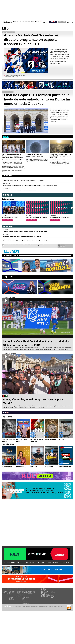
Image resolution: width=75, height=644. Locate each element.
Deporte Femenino (25, 597)
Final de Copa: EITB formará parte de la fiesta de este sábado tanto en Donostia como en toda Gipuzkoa (37, 99)
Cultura (18, 594)
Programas (11, 597)
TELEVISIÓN (10, 251)
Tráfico (43, 591)
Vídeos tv (4, 592)
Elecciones (44, 593)
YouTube (53, 597)
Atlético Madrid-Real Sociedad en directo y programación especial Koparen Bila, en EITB (32, 40)
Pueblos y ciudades (46, 595)
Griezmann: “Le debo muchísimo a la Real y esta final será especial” (22, 236)
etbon (11, 277)
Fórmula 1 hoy (25, 595)
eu (70, 22)
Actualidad (19, 590)
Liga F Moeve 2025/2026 (26, 592)
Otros (36, 22)
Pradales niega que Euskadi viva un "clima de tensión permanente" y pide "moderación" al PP (30, 186)
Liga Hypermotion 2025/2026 (27, 594)
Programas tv (5, 591)
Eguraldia (19, 596)
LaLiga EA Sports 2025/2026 (27, 591)
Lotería (43, 593)
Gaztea (11, 594)
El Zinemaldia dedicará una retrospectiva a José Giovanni (19, 190)
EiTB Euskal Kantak (13, 596)
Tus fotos (61, 245)
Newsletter (53, 589)
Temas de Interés (45, 594)
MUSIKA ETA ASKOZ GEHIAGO (59, 563)
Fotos (34, 591)
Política (18, 592)
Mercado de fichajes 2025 (27, 596)
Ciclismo (24, 600)
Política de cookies (34, 606)
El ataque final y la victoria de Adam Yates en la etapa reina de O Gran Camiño (25, 231)
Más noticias (8, 176)
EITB (5, 28)
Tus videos (61, 247)
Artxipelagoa (12, 600)
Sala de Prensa (45, 596)
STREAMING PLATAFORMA (35, 563)
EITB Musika (12, 595)
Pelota (23, 598)
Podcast (11, 598)
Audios (34, 592)
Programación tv (6, 590)
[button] (72, 208)
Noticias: (19, 589)
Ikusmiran (19, 595)
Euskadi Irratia (12, 590)
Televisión (27, 22)
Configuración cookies (43, 606)
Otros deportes (25, 602)
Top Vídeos (35, 590)
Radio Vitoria (12, 592)
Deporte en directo (25, 603)
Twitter (52, 591)
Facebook (53, 590)
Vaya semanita (5, 594)
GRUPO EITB (62, 22)
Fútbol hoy (24, 590)
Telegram (53, 594)
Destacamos (12, 256)
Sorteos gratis (45, 592)
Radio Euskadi (12, 591)
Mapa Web (60, 606)
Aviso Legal (28, 606)
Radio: (11, 589)
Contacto (56, 606)
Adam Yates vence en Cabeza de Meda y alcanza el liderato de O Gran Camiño (25, 241)
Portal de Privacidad (21, 606)
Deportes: (24, 589)
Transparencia (50, 606)
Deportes (21, 22)
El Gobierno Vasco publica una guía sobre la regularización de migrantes (24, 181)
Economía (19, 591)
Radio (32, 22)
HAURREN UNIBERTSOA (12, 563)
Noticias (16, 22)
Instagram (53, 593)
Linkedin (53, 595)
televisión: (5, 589)
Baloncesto (24, 601)
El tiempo (44, 590)
